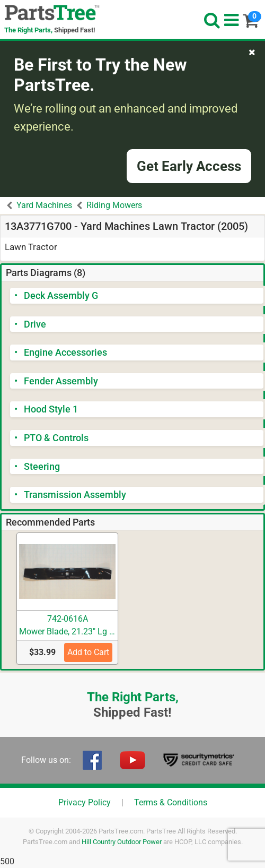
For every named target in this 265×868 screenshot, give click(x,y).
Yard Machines (44, 205)
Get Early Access (189, 166)
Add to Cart (88, 652)
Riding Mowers (114, 205)
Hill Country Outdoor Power (122, 842)
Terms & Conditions (171, 802)
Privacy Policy (85, 802)
